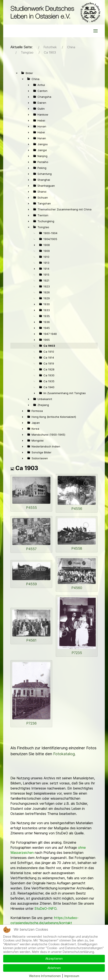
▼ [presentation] (17, 73)
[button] (96, 31)
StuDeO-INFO (45, 908)
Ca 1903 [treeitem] (49, 346)
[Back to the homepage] (55, 12)
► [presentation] (29, 85)
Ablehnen (54, 968)
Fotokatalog (64, 754)
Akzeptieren (54, 959)
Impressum (72, 976)
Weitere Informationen (45, 976)
